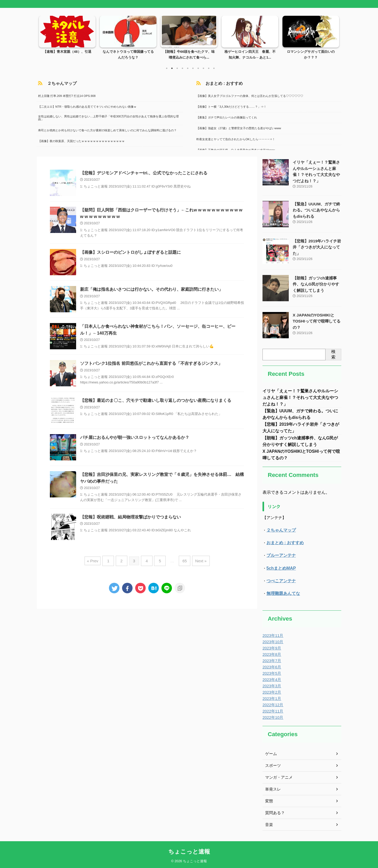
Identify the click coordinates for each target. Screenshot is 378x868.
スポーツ (272, 765)
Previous (44, 37)
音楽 (269, 824)
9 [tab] (209, 68)
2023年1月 (271, 698)
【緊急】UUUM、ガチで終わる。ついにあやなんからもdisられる (317, 209)
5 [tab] (188, 68)
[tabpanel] (67, 39)
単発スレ (272, 788)
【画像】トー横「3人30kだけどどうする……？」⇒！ (230, 106)
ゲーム (271, 753)
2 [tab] (172, 68)
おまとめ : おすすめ (218, 83)
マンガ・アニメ (278, 777)
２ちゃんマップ (56, 83)
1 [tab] (167, 68)
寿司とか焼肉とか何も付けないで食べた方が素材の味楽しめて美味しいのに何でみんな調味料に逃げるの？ (106, 130)
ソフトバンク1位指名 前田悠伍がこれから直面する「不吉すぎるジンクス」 (151, 364)
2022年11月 (272, 710)
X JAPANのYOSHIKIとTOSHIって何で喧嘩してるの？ (315, 320)
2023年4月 (271, 679)
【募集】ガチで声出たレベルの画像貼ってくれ (225, 117)
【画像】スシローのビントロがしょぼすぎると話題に (130, 253)
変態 (269, 800)
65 (183, 561)
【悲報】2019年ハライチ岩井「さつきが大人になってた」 (315, 246)
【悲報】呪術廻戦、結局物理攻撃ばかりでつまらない (130, 518)
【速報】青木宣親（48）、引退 (67, 52)
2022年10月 (272, 717)
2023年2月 (271, 692)
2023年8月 (271, 654)
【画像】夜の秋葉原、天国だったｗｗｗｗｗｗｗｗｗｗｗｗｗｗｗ (80, 141)
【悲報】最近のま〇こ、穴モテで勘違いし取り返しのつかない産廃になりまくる (156, 401)
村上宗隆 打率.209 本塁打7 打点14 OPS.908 (65, 95)
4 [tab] (182, 68)
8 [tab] (203, 68)
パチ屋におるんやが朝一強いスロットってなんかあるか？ (135, 438)
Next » (198, 561)
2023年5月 (271, 673)
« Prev (96, 561)
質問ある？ (274, 812)
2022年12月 (272, 704)
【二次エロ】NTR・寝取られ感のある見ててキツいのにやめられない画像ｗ (86, 106)
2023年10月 (272, 641)
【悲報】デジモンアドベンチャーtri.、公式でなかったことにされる (144, 173)
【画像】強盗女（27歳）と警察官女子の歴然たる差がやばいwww (237, 128)
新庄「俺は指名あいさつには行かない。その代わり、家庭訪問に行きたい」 (151, 290)
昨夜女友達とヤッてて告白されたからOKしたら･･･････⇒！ (234, 139)
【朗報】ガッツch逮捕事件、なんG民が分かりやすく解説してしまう (317, 283)
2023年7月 (271, 660)
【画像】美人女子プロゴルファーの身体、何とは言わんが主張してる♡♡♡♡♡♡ (248, 95)
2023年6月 (271, 666)
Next (334, 37)
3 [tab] (177, 68)
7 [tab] (198, 68)
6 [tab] (193, 68)
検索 (333, 353)
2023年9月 (271, 647)
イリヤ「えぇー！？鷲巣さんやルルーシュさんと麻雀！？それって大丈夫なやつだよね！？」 (300, 397)
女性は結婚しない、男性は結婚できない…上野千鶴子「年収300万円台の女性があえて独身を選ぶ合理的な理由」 (107, 118)
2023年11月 (272, 635)
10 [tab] (214, 68)
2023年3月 (271, 685)
